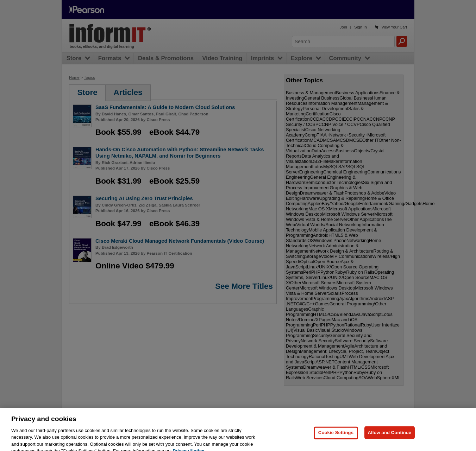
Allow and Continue (390, 441)
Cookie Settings (336, 441)
